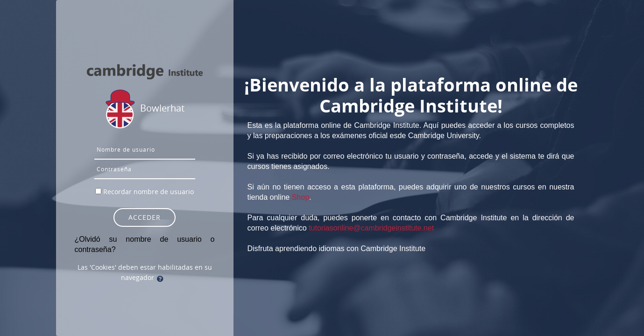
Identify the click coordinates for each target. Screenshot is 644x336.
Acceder (145, 217)
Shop (301, 197)
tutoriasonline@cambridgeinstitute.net (371, 228)
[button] (162, 279)
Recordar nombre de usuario (149, 192)
